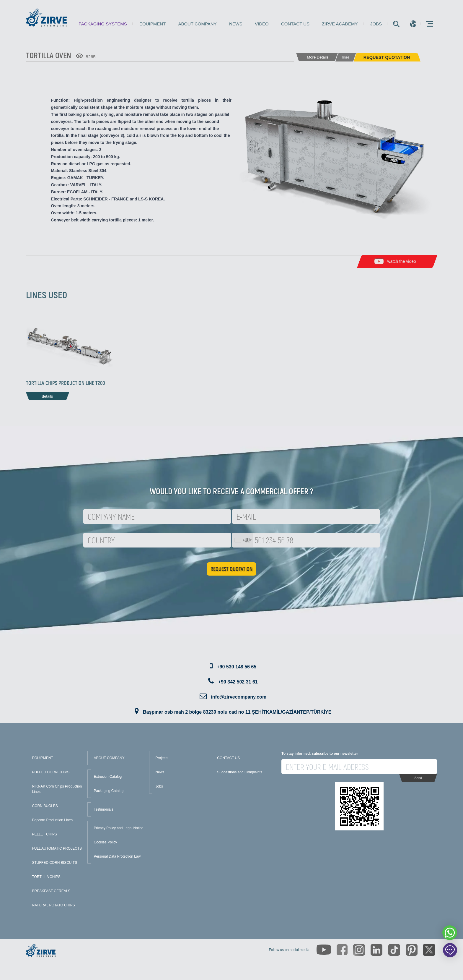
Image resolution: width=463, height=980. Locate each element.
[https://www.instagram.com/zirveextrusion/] (359, 950)
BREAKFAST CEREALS (51, 891)
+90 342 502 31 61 (238, 682)
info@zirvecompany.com (239, 697)
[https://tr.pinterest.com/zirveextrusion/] (412, 950)
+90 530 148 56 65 (237, 667)
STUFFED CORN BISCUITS (55, 863)
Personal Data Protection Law (117, 856)
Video (262, 24)
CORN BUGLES (45, 806)
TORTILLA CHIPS (46, 877)
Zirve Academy (340, 24)
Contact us (295, 24)
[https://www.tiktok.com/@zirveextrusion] (394, 950)
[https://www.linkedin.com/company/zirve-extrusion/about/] (376, 950)
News (236, 24)
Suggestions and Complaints (240, 772)
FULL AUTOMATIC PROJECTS (57, 848)
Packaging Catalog (109, 791)
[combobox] (243, 540)
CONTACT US (228, 758)
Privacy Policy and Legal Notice (118, 828)
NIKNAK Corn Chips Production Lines (57, 789)
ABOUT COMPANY (109, 758)
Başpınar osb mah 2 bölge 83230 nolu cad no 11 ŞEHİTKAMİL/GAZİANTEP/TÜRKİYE (237, 712)
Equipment (153, 24)
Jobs (376, 24)
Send (418, 778)
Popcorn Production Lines (52, 820)
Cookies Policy (105, 842)
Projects (162, 758)
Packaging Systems (103, 24)
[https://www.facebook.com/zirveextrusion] (342, 950)
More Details (318, 57)
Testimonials (103, 809)
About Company (197, 24)
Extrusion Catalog (108, 777)
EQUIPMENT (43, 758)
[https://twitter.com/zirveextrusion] (429, 950)
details (48, 396)
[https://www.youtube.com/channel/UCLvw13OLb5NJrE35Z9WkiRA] (324, 950)
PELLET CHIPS (45, 834)
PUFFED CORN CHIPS (51, 772)
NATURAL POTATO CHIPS (54, 905)
